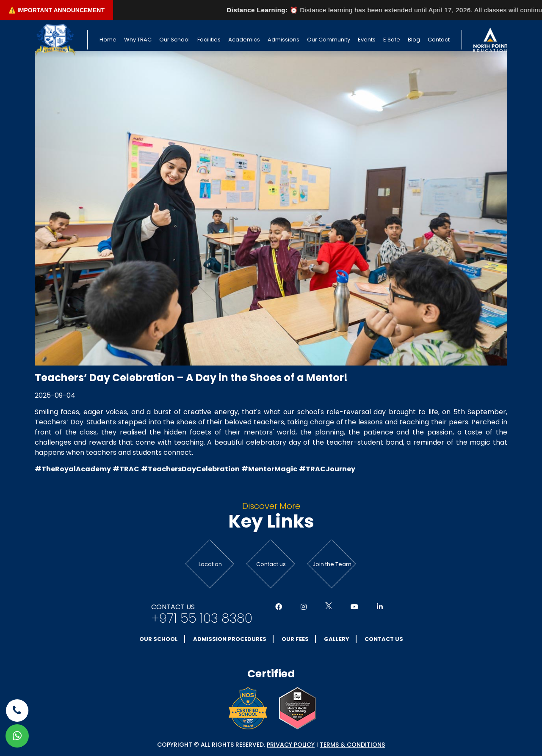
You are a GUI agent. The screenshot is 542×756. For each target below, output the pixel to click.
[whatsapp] (17, 736)
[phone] (17, 711)
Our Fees (295, 639)
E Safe (392, 40)
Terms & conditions (352, 745)
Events (367, 40)
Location (210, 564)
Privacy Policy (291, 745)
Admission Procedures (230, 639)
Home (108, 40)
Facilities (209, 40)
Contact (439, 40)
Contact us (271, 564)
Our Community (329, 40)
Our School (174, 40)
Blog (414, 40)
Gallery (337, 639)
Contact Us (384, 639)
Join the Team (332, 564)
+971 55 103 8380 (202, 619)
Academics (244, 40)
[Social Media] (279, 607)
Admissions (283, 40)
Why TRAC (138, 40)
